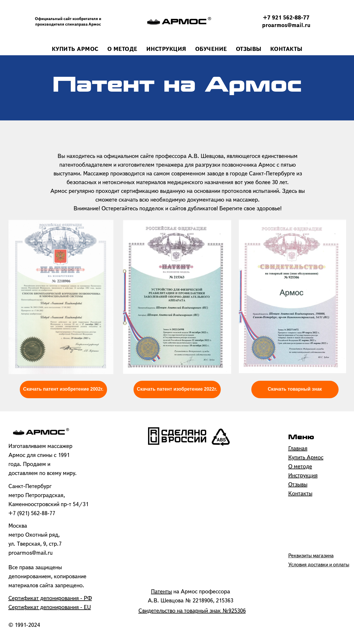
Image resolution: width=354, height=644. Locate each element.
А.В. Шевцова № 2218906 (180, 601)
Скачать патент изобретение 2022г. (177, 389)
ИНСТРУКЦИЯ (166, 49)
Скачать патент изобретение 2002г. (63, 389)
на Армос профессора (191, 592)
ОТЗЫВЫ (249, 49)
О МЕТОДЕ (122, 49)
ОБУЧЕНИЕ (211, 49)
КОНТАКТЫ (286, 49)
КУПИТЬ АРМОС (75, 49)
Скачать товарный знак (295, 389)
